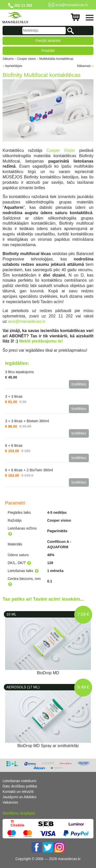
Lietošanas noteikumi (19, 781)
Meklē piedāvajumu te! (41, 341)
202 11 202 (23, 5)
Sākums (8, 59)
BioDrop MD (48, 673)
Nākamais (84, 66)
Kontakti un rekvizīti (18, 792)
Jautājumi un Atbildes (19, 797)
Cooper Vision (61, 150)
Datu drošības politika (20, 786)
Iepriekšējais (14, 66)
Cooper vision (26, 59)
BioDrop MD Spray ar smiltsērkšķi (48, 746)
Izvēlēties (79, 384)
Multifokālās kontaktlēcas (56, 59)
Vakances (10, 802)
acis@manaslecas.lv (71, 5)
